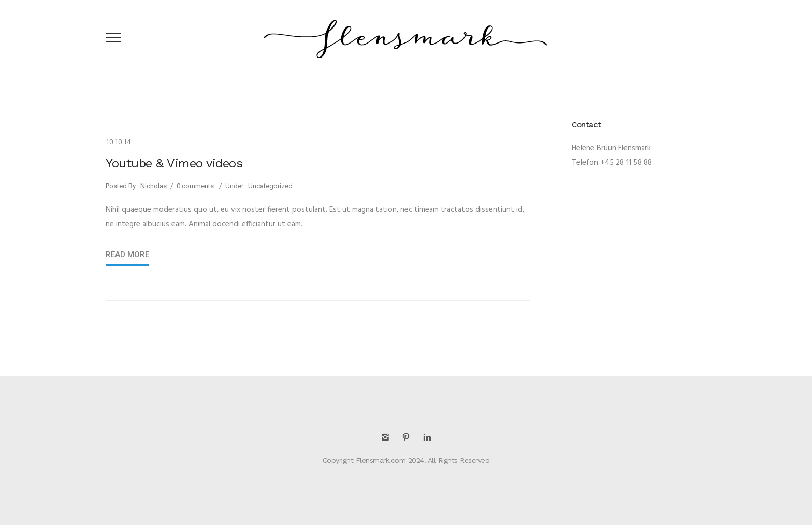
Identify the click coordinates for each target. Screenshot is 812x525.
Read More (127, 254)
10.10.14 (118, 142)
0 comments (195, 186)
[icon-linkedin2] (427, 438)
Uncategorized (270, 186)
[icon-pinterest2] (409, 438)
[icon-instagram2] (388, 438)
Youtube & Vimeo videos (174, 163)
